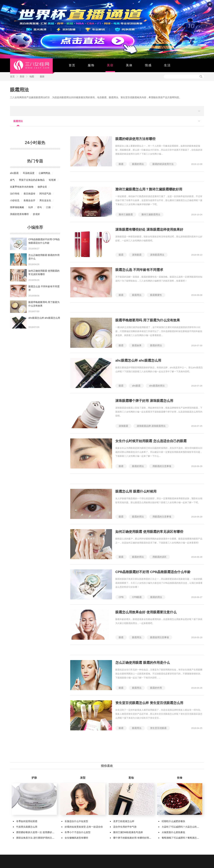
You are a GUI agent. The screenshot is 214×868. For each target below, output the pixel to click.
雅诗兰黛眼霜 (126, 214)
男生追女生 (45, 200)
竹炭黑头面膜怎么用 (27, 827)
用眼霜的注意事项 (162, 466)
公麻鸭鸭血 (44, 173)
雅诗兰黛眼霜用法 (151, 214)
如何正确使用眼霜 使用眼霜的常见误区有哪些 (149, 532)
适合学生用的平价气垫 (125, 827)
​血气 (12, 180)
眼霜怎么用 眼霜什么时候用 (136, 491)
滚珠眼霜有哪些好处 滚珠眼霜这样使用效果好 (149, 229)
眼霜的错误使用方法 (163, 164)
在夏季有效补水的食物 (22, 187)
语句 (39, 207)
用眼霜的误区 (159, 557)
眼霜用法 (19, 90)
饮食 (180, 778)
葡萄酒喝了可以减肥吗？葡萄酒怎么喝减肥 (184, 838)
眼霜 (121, 164)
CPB (121, 597)
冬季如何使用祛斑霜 (27, 821)
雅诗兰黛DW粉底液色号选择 (128, 832)
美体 (129, 65)
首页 (72, 65)
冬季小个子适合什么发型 (78, 832)
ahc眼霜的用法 (157, 386)
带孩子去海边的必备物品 (32, 180)
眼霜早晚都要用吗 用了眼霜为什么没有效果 (148, 320)
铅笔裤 (52, 180)
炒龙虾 (36, 214)
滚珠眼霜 (137, 255)
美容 (110, 65)
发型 (83, 778)
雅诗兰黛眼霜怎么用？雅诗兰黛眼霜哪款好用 (149, 189)
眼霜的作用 (156, 688)
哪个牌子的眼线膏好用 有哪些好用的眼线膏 (136, 838)
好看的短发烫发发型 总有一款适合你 (84, 827)
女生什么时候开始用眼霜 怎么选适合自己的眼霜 (151, 441)
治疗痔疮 (15, 194)
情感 (148, 65)
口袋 (48, 207)
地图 (32, 76)
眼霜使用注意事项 (159, 637)
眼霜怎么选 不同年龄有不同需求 (139, 270)
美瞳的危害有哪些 (19, 214)
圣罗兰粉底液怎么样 (124, 821)
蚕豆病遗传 (29, 194)
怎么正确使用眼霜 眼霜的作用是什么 (143, 663)
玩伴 (31, 207)
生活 (167, 65)
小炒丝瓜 (15, 200)
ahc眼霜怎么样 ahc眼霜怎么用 (44, 318)
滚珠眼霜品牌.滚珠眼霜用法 (151, 426)
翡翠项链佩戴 (17, 207)
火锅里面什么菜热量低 (173, 832)
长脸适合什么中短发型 (76, 821)
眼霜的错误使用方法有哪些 (135, 139)
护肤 (34, 778)
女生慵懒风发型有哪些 (76, 838)
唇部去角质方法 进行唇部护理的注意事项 (38, 838)
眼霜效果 (137, 345)
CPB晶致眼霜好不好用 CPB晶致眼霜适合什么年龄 (153, 572)
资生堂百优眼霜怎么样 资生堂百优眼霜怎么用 (149, 703)
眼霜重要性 (156, 295)
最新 (42, 76)
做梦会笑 (42, 187)
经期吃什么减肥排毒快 (173, 821)
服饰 (91, 65)
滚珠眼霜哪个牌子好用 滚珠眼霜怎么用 (144, 401)
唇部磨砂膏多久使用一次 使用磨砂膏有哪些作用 (41, 832)
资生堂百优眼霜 (158, 728)
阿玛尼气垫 (45, 194)
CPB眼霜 (137, 597)
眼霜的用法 (138, 164)
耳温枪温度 (29, 173)
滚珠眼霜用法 (157, 255)
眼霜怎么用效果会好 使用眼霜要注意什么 (146, 612)
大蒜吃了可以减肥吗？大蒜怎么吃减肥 (182, 827)
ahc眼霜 (14, 173)
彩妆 (131, 778)
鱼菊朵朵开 (29, 200)
